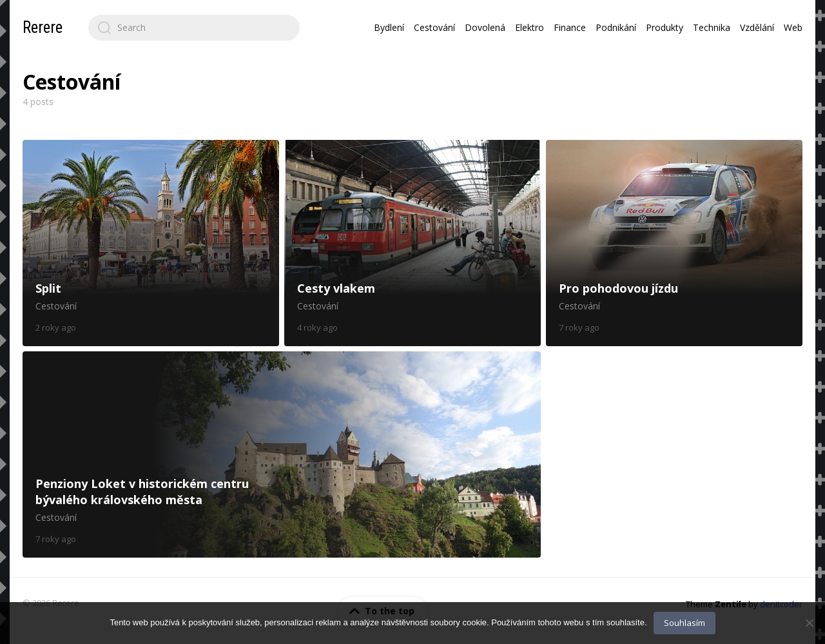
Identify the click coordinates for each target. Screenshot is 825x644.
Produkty (665, 27)
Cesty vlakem (412, 243)
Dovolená (485, 27)
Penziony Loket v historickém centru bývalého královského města (282, 454)
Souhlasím (684, 623)
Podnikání (616, 27)
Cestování (434, 27)
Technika (712, 27)
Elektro (529, 27)
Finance (570, 27)
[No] (809, 623)
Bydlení (389, 27)
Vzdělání (757, 27)
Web (793, 27)
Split (151, 243)
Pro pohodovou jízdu (674, 243)
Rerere (43, 27)
